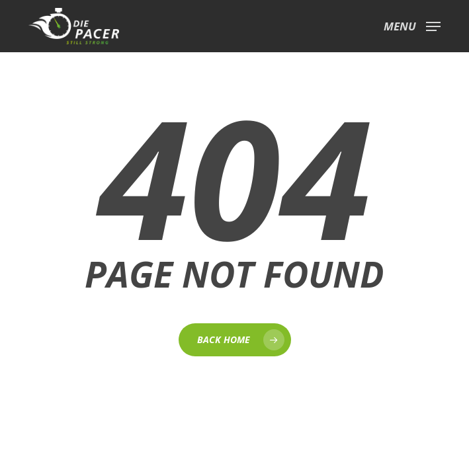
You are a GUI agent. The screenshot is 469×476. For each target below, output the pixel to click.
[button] (412, 24)
